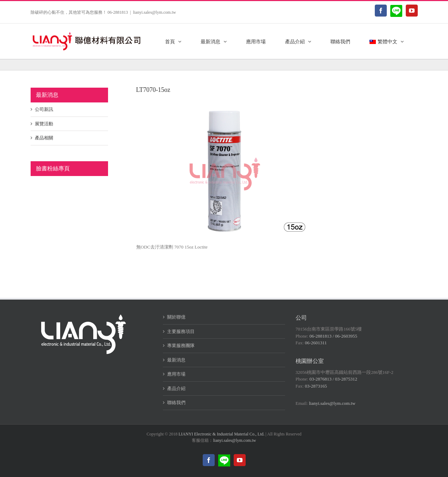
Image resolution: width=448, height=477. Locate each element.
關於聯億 (176, 317)
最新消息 (176, 360)
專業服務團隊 (181, 346)
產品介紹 (176, 388)
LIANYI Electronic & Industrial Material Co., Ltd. (221, 434)
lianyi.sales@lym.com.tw (154, 12)
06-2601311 (316, 343)
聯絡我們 (176, 403)
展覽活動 (44, 124)
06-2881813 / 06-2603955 (333, 336)
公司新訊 (44, 109)
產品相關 (44, 138)
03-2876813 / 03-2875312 (333, 379)
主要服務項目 (181, 331)
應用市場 (176, 374)
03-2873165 (316, 386)
